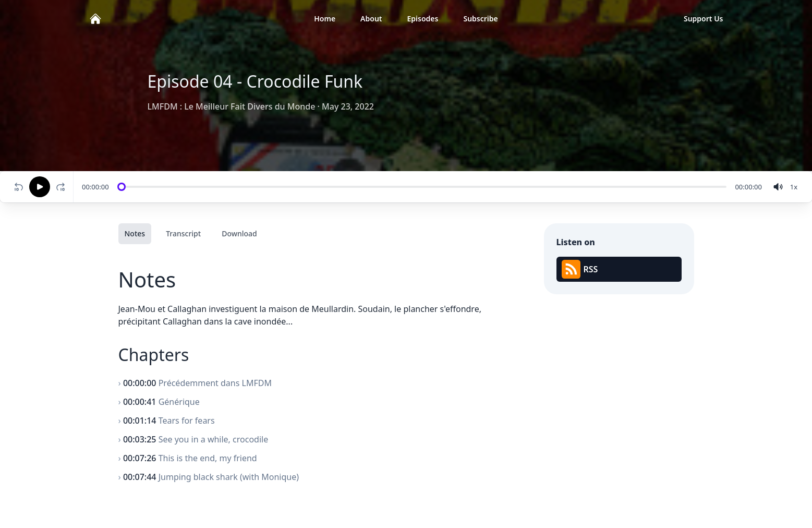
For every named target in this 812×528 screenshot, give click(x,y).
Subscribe (480, 19)
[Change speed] (794, 187)
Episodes (423, 19)
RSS (580, 269)
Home (325, 19)
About (371, 19)
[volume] (778, 187)
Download (239, 233)
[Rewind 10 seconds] (19, 187)
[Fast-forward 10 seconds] (63, 187)
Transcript (183, 233)
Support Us (704, 19)
